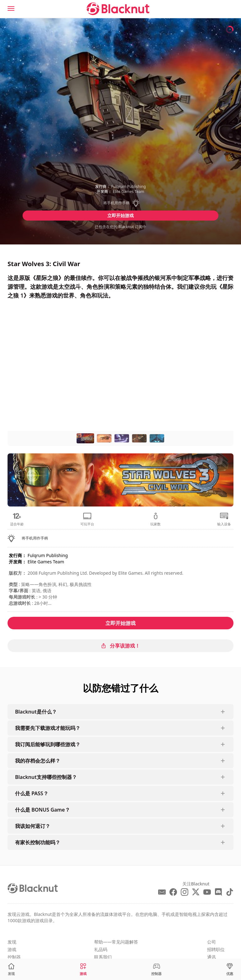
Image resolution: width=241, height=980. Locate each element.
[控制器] (156, 969)
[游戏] (83, 969)
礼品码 (101, 949)
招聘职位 (216, 949)
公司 (212, 942)
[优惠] (230, 969)
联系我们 (103, 957)
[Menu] (11, 8)
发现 (12, 942)
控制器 (14, 957)
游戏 (12, 949)
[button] (120, 203)
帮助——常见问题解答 (116, 942)
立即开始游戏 (120, 215)
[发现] (11, 969)
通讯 (212, 957)
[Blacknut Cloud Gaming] (118, 9)
